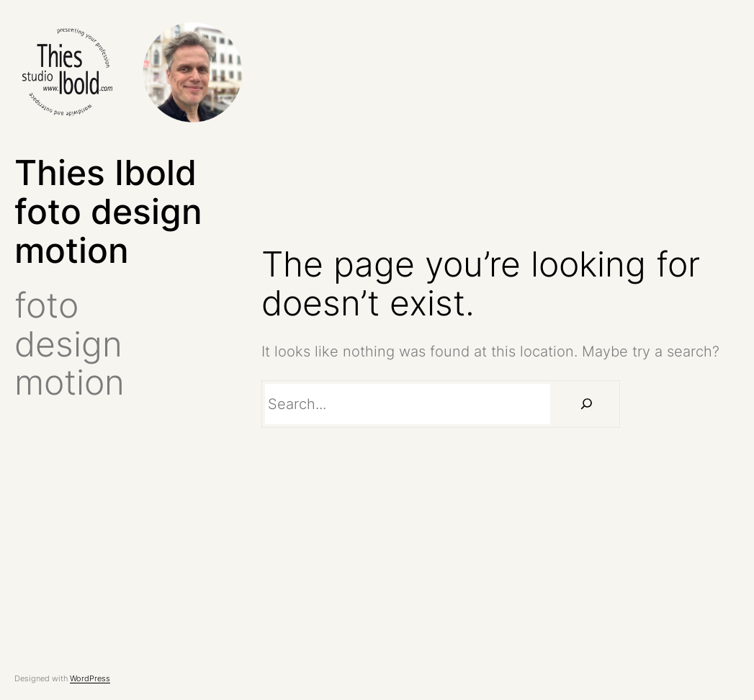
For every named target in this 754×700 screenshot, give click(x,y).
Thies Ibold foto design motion (108, 211)
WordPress (90, 678)
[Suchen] (587, 404)
